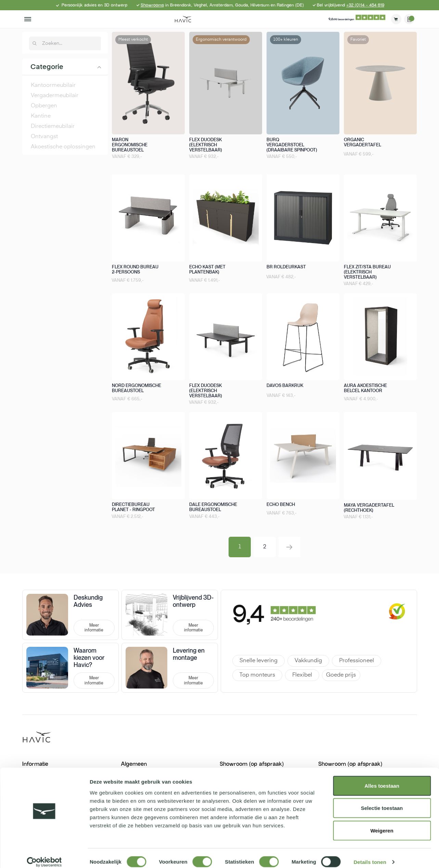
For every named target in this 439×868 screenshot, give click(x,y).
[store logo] (183, 19)
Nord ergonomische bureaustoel (137, 388)
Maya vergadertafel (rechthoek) (369, 508)
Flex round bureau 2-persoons (135, 269)
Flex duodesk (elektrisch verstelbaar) (206, 145)
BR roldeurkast (286, 267)
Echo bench (281, 504)
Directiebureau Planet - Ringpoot (133, 507)
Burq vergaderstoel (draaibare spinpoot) (292, 145)
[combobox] (69, 43)
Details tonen (370, 854)
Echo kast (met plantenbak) (207, 269)
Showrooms (152, 5)
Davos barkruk (285, 385)
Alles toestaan (382, 778)
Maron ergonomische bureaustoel (130, 145)
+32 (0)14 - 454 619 (365, 5)
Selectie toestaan (382, 801)
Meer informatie (94, 628)
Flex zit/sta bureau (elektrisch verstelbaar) (367, 272)
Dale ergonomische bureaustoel (213, 507)
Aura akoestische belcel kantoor (365, 388)
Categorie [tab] (47, 67)
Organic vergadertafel (363, 142)
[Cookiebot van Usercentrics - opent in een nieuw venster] (44, 855)
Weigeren (382, 823)
